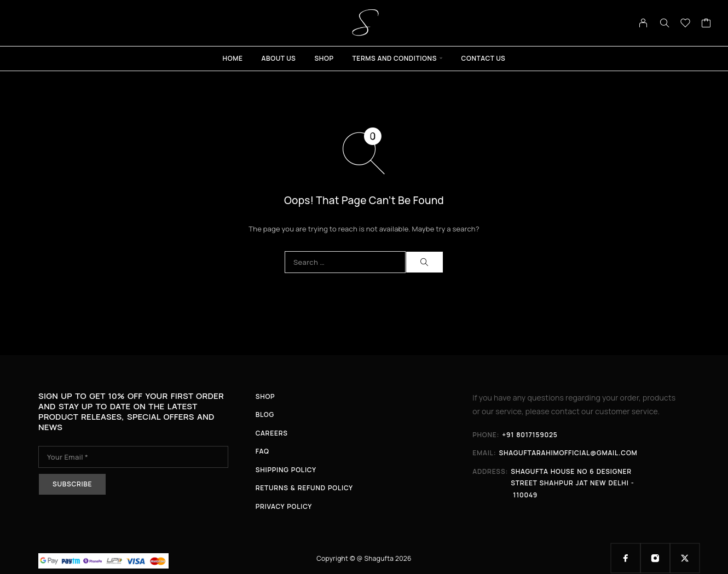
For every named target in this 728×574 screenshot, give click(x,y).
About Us (279, 58)
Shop (324, 58)
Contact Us (484, 58)
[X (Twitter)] (685, 558)
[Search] (665, 23)
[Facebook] (626, 558)
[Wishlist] (686, 24)
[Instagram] (655, 558)
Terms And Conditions (395, 58)
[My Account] (643, 23)
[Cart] (706, 24)
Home (233, 58)
